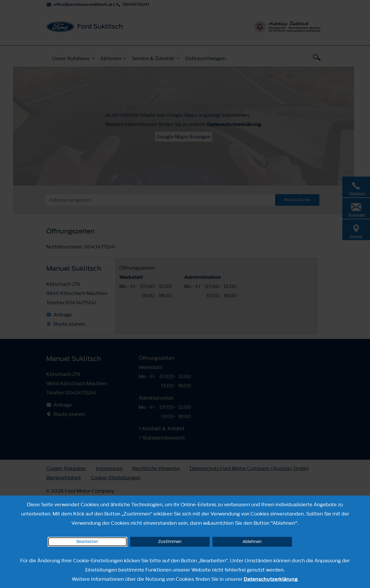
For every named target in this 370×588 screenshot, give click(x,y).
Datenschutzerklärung (271, 579)
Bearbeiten (87, 542)
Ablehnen (252, 542)
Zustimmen (170, 542)
